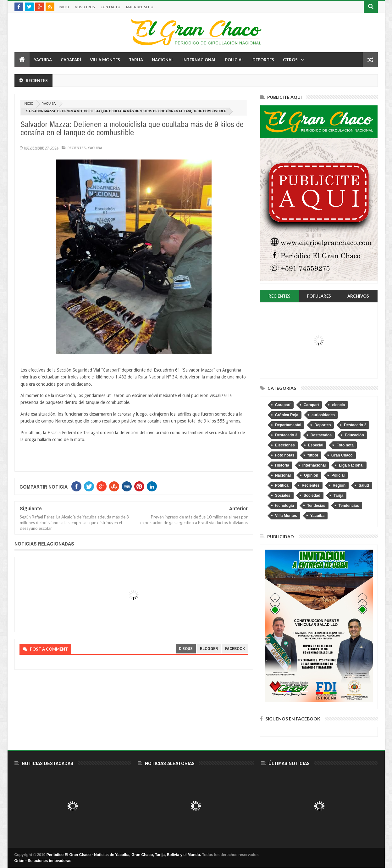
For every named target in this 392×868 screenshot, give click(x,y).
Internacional (199, 60)
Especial (316, 445)
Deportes (263, 60)
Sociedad (312, 496)
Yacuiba (43, 60)
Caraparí (71, 60)
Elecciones (285, 445)
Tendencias (349, 506)
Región (339, 485)
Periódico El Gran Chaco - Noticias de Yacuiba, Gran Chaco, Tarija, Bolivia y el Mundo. (124, 855)
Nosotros (85, 7)
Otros (290, 60)
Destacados (321, 435)
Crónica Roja (287, 415)
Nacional (163, 60)
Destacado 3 (286, 435)
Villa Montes (105, 60)
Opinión (311, 475)
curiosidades (323, 415)
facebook (235, 649)
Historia (282, 465)
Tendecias (316, 506)
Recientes (77, 148)
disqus (186, 649)
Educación (354, 435)
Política (282, 485)
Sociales (283, 496)
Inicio (64, 7)
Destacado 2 (355, 425)
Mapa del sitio (140, 7)
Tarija (136, 60)
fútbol (313, 455)
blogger (209, 649)
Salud (364, 485)
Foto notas (285, 455)
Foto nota (345, 445)
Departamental (288, 425)
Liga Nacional (351, 465)
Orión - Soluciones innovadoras (43, 861)
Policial (234, 60)
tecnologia (284, 506)
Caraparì (311, 405)
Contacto (110, 7)
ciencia (338, 405)
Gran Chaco (342, 455)
